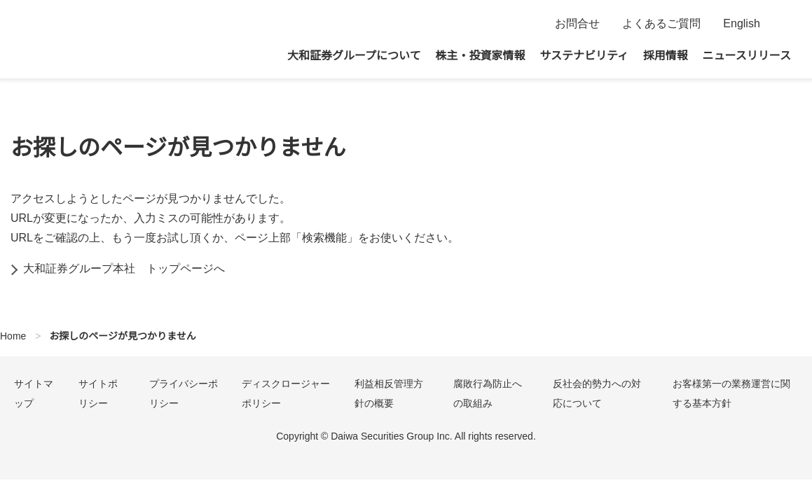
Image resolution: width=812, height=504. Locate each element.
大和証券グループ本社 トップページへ (124, 269)
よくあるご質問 (661, 24)
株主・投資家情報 (481, 56)
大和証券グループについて (354, 56)
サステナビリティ (584, 56)
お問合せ (577, 24)
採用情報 (666, 56)
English (742, 24)
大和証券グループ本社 (105, 39)
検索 (782, 24)
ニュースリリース (747, 56)
